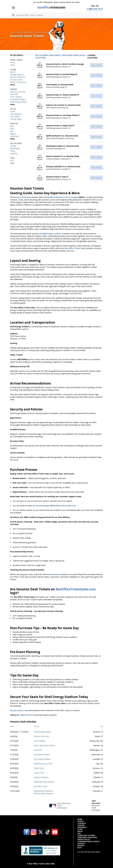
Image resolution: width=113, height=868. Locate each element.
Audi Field (38, 750)
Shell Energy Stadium (42, 732)
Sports (81, 821)
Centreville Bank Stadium (44, 782)
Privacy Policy (84, 840)
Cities (80, 829)
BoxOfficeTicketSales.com (76, 589)
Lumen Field (39, 773)
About (80, 831)
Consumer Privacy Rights (88, 842)
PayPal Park (39, 768)
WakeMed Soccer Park (43, 764)
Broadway (82, 827)
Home (80, 819)
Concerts (82, 823)
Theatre (81, 825)
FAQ (79, 833)
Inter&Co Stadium (41, 777)
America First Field (41, 736)
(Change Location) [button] (92, 56)
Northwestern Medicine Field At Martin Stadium (43, 792)
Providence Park (40, 786)
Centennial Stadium (42, 755)
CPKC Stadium (40, 741)
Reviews (81, 846)
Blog (80, 848)
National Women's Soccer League (63, 197)
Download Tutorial (86, 836)
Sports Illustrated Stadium (44, 745)
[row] (69, 65)
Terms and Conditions (87, 838)
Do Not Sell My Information (89, 852)
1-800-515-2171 (26, 715)
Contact (81, 844)
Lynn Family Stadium (42, 759)
